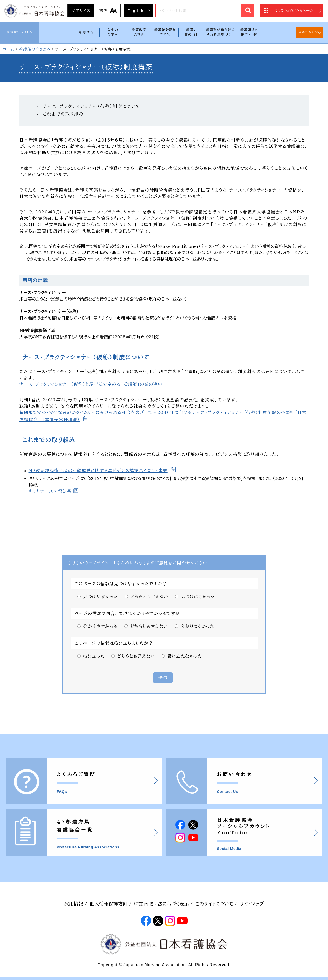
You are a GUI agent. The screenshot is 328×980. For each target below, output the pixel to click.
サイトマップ (252, 904)
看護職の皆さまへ (20, 32)
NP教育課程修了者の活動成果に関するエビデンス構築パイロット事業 (98, 471)
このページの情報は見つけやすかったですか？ (121, 584)
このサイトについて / (216, 904)
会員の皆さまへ (309, 32)
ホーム (8, 49)
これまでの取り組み (64, 114)
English (136, 11)
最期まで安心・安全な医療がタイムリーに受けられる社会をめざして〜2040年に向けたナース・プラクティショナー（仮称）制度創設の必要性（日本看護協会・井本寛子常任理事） (163, 416)
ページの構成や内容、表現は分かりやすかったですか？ (130, 613)
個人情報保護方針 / (111, 904)
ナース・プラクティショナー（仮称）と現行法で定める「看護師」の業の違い (91, 384)
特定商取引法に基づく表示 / (163, 904)
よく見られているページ (294, 11)
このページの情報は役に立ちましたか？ (114, 643)
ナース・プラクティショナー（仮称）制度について (92, 106)
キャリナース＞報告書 (50, 491)
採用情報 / (76, 904)
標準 (104, 10)
